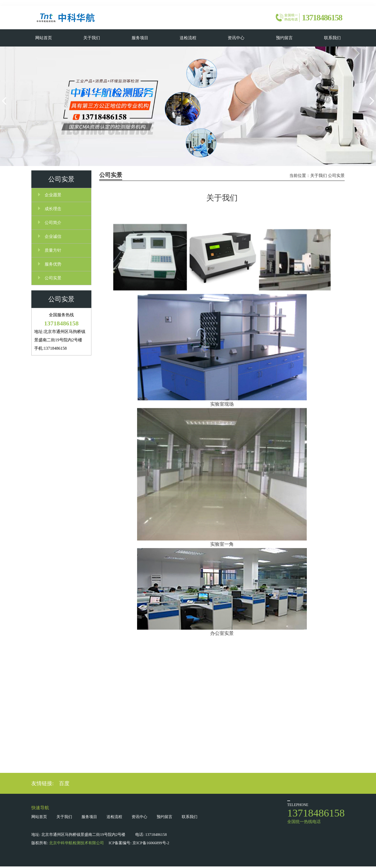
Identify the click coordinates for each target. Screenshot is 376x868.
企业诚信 (53, 237)
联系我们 (190, 818)
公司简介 (53, 223)
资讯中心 (139, 818)
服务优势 (53, 265)
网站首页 (39, 818)
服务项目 (89, 818)
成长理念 (53, 209)
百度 (64, 785)
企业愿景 (53, 196)
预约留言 (164, 818)
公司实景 (53, 279)
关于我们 (319, 176)
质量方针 (53, 251)
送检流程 (114, 818)
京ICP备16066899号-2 (151, 844)
